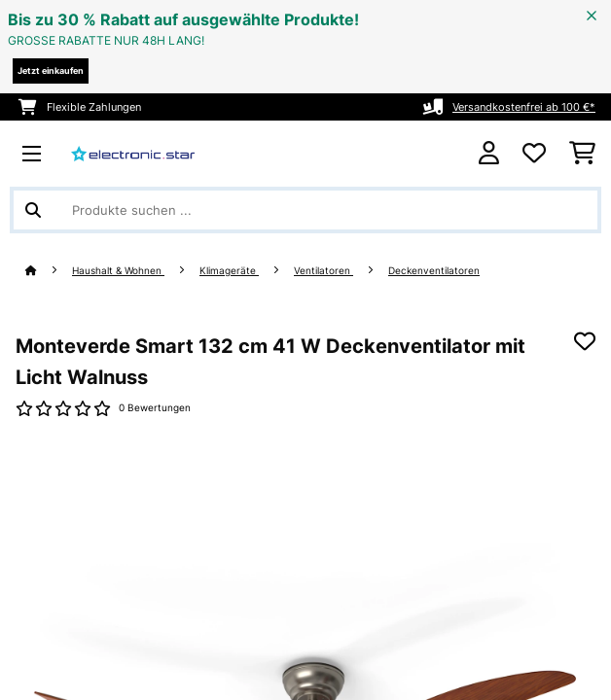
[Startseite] (49, 271)
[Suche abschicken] (33, 210)
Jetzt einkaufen (51, 70)
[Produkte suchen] (305, 210)
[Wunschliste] (534, 154)
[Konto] (489, 153)
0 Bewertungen (155, 408)
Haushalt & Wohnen (118, 271)
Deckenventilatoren (434, 271)
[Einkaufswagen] (582, 154)
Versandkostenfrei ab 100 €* (524, 107)
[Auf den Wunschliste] (585, 341)
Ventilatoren (323, 271)
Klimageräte (229, 271)
